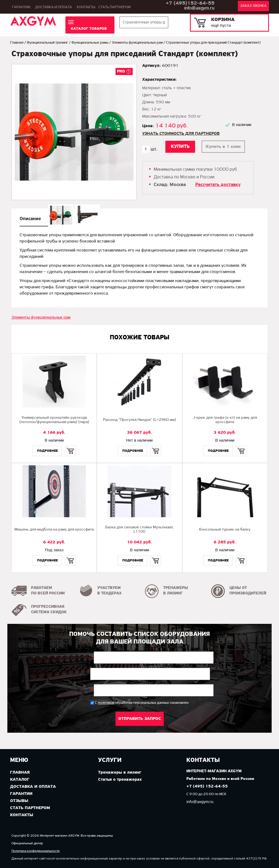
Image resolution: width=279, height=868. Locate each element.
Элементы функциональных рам (137, 43)
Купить (70, 446)
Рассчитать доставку (218, 185)
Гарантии (21, 7)
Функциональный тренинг (47, 43)
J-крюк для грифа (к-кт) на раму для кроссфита (225, 420)
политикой (106, 703)
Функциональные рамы (90, 43)
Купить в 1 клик (223, 147)
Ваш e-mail (79, 674)
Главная (17, 43)
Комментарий (79, 690)
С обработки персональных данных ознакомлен (142, 703)
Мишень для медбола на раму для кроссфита (54, 530)
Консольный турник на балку (225, 530)
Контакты (86, 7)
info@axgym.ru (199, 8)
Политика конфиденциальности (36, 851)
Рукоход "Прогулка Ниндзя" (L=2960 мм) (139, 420)
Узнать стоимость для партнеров (181, 134)
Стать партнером (114, 7)
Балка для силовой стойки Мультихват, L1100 (139, 530)
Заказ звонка (253, 6)
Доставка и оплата (54, 7)
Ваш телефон (79, 658)
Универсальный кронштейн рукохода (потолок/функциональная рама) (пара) (54, 420)
